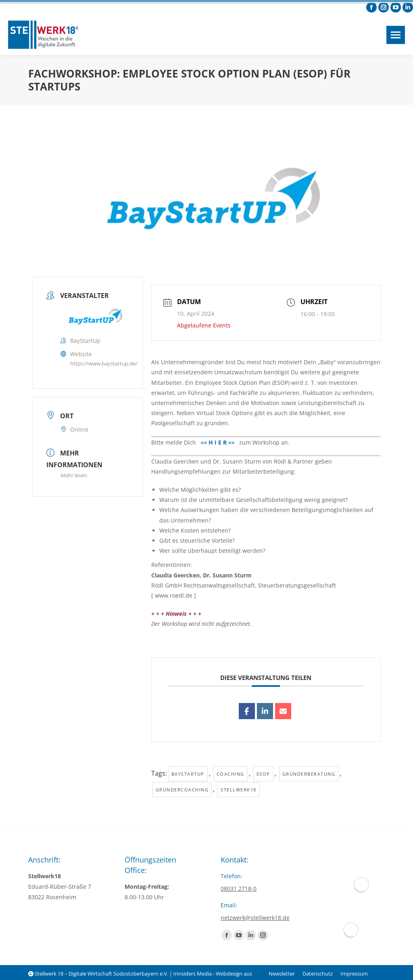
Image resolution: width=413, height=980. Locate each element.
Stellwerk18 (239, 790)
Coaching (230, 774)
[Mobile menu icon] (396, 35)
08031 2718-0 (239, 889)
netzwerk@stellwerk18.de (255, 918)
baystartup (188, 774)
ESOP (263, 774)
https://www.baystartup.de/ (104, 363)
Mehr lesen (74, 475)
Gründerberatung (309, 774)
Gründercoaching (182, 790)
